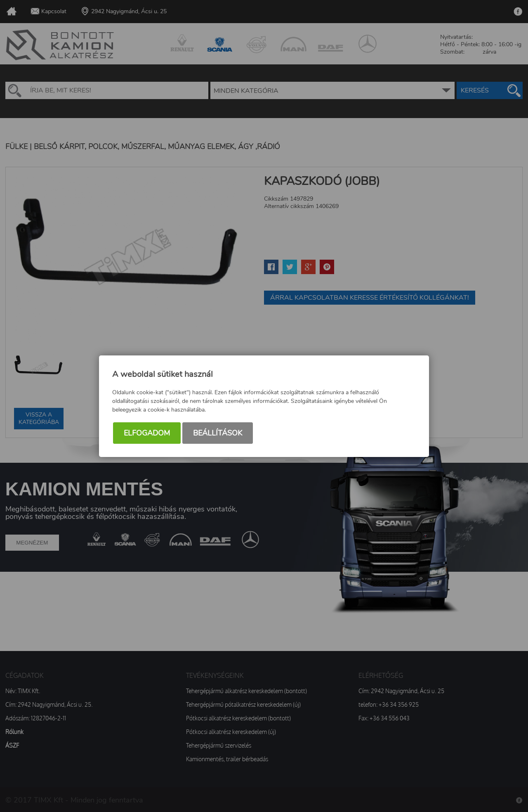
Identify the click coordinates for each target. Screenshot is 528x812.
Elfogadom (147, 433)
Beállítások (218, 433)
